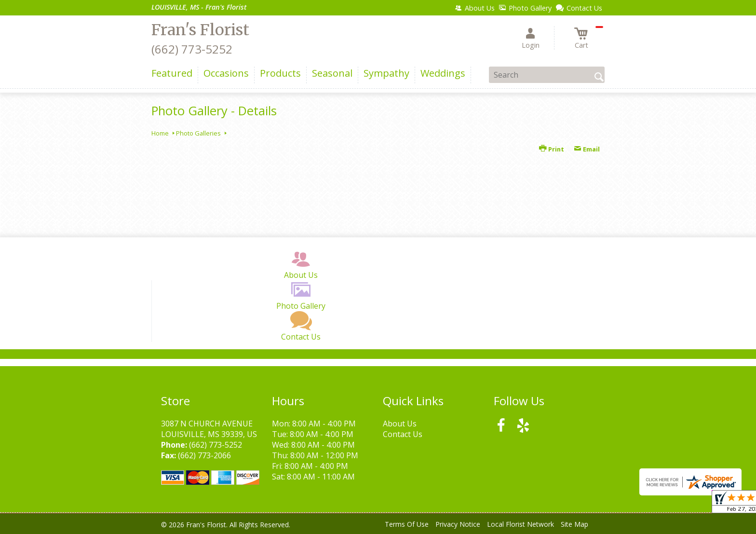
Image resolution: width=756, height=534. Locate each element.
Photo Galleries (198, 133)
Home (160, 133)
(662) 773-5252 (192, 49)
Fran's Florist (200, 30)
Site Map (574, 524)
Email (587, 149)
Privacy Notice (458, 524)
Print (552, 149)
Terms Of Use (407, 524)
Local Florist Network (520, 524)
